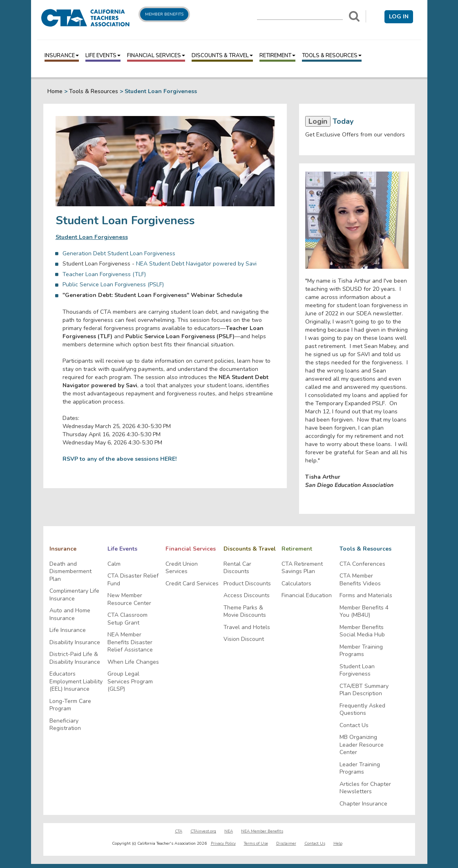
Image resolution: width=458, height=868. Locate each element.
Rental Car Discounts (237, 568)
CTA (179, 831)
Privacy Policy (223, 843)
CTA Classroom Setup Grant (127, 619)
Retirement (277, 56)
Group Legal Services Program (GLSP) (130, 682)
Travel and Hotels (247, 627)
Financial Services (156, 56)
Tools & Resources (332, 56)
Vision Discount (244, 639)
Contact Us (354, 725)
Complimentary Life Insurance (74, 595)
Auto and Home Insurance (70, 615)
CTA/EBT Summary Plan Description (364, 690)
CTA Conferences (362, 564)
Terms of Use (256, 843)
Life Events (103, 56)
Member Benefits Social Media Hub (362, 631)
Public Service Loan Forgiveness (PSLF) (113, 284)
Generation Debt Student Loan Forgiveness (119, 253)
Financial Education (307, 596)
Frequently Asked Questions (362, 710)
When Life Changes (133, 662)
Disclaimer (286, 843)
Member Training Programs (361, 651)
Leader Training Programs (360, 769)
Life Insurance (68, 630)
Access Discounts (247, 596)
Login (318, 121)
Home (55, 91)
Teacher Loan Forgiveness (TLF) (104, 274)
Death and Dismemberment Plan (70, 572)
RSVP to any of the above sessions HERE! (120, 459)
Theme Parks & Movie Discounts (245, 612)
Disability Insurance (75, 643)
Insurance (62, 56)
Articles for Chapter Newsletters (365, 788)
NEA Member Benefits (262, 831)
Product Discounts (247, 584)
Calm (114, 564)
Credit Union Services (182, 568)
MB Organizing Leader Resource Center (362, 745)
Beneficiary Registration (65, 725)
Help (338, 843)
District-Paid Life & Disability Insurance (75, 658)
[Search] (354, 16)
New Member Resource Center (129, 599)
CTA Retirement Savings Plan (302, 568)
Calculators (296, 584)
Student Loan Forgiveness (357, 671)
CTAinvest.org (203, 831)
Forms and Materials (366, 596)
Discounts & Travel (222, 56)
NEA (229, 831)
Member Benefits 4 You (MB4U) (364, 612)
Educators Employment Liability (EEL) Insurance (76, 682)
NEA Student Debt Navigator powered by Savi (196, 264)
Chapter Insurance (363, 804)
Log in (399, 17)
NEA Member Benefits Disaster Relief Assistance (130, 642)
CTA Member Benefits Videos (360, 580)
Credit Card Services (192, 584)
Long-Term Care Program (70, 705)
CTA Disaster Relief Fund (133, 580)
